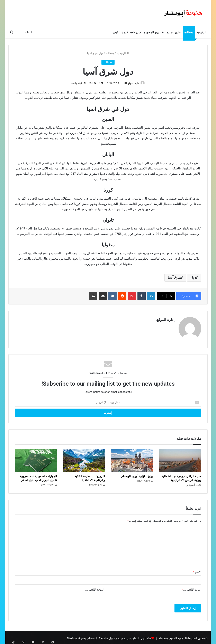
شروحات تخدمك (131, 32)
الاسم (197, 570)
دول (193, 278)
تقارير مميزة (174, 32)
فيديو (115, 32)
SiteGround (73, 637)
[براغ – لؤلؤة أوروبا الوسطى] (132, 459)
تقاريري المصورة (154, 32)
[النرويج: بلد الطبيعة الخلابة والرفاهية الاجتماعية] (84, 459)
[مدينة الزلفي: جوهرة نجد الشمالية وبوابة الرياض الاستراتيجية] (180, 459)
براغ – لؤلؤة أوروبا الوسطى (137, 475)
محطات (189, 32)
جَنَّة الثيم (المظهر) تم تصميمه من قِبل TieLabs (125, 637)
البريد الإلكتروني (191, 588)
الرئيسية (201, 32)
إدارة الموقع (133, 83)
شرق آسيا (174, 278)
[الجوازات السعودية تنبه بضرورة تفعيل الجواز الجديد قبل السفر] (36, 459)
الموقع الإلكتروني (95, 588)
